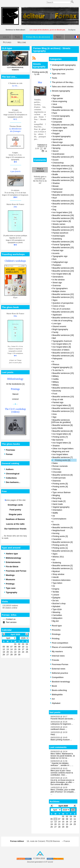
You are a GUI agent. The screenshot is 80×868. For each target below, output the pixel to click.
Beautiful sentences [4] (63, 542)
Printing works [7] (60, 437)
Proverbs (55, 630)
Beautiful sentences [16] (63, 356)
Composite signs (60, 128)
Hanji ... (54, 734)
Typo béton (57, 583)
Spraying (56, 148)
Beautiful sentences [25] (63, 247)
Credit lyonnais (59, 478)
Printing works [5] (60, 484)
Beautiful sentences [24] (63, 268)
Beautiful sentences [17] (63, 353)
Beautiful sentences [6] (63, 475)
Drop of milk (58, 399)
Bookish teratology (60, 682)
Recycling (57, 498)
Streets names (59, 224)
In (53, 361)
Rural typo (56, 626)
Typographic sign (60, 256)
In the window (59, 280)
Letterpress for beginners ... (62, 724)
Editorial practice (59, 673)
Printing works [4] (60, 487)
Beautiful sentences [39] (63, 125)
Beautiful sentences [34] (63, 177)
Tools (53, 78)
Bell (54, 338)
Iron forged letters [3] (62, 443)
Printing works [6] (63, 460)
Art (52, 699)
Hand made (58, 504)
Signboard (57, 315)
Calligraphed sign (60, 262)
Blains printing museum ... (61, 740)
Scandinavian (58, 154)
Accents (56, 253)
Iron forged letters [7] (62, 344)
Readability (57, 107)
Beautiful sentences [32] (63, 195)
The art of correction (61, 309)
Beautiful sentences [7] (63, 457)
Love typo (57, 323)
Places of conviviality (61, 647)
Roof (54, 198)
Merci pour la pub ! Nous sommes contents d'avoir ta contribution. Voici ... (62, 773)
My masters (56, 651)
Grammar (57, 285)
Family (55, 332)
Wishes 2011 (58, 557)
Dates (55, 463)
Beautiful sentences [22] (63, 294)
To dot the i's (58, 370)
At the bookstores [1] (15, 384)
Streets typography (60, 91)
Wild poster (57, 119)
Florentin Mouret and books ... (63, 719)
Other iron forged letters (63, 449)
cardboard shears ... (59, 729)
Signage (56, 95)
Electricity (57, 391)
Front (55, 394)
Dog (54, 209)
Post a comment (40, 170)
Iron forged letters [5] (62, 405)
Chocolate (57, 472)
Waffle (55, 513)
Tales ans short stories (62, 87)
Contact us (10, 619)
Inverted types (59, 236)
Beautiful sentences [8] (63, 431)
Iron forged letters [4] (62, 434)
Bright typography (60, 329)
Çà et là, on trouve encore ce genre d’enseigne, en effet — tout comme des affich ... (62, 782)
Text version (11, 622)
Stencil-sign (58, 142)
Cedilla (55, 379)
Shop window (58, 574)
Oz (54, 586)
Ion (54, 560)
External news (58, 669)
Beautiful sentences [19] (63, 318)
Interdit (55, 577)
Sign (54, 417)
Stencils (56, 525)
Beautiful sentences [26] (63, 242)
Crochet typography (61, 116)
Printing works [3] (60, 536)
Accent (55, 160)
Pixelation (57, 265)
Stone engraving (60, 101)
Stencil (15, 394)
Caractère (57, 539)
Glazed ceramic (59, 326)
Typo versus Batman (62, 492)
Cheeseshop (58, 163)
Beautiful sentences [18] (63, 335)
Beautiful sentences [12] (63, 408)
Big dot (55, 621)
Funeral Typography (61, 245)
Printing (55, 639)
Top (40, 855)
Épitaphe (56, 598)
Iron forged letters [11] (62, 169)
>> (73, 810)
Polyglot (56, 133)
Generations (58, 277)
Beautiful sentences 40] (63, 110)
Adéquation (57, 618)
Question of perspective (63, 303)
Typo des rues (58, 74)
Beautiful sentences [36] (63, 166)
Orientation (57, 510)
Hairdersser (58, 189)
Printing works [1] (60, 548)
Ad (53, 516)
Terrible (56, 592)
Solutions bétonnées (61, 580)
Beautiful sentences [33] (63, 180)
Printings (55, 634)
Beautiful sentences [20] (63, 312)
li (53, 522)
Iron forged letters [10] (62, 212)
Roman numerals (60, 466)
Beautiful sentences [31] (63, 201)
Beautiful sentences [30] (63, 204)
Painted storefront (60, 233)
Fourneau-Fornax (59, 664)
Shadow (56, 183)
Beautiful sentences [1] (63, 568)
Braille (55, 174)
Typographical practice (62, 69)
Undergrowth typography (63, 65)
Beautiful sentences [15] (63, 373)
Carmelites (57, 615)
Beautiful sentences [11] (63, 411)
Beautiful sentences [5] (63, 527)
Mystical (56, 571)
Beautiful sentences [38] (63, 145)
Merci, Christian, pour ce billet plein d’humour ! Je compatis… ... (63, 792)
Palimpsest (57, 192)
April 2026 (63, 806)
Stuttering (57, 563)
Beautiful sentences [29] (63, 215)
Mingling (56, 495)
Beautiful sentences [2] (63, 565)
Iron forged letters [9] (62, 221)
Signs (55, 300)
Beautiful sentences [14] (63, 388)
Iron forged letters (60, 454)
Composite (57, 122)
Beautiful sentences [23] (63, 271)
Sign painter (58, 98)
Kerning (56, 533)
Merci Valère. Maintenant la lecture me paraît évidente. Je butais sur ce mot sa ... (63, 756)
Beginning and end (61, 451)
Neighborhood (59, 530)
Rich (54, 259)
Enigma (56, 589)
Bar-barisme (58, 440)
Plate (55, 489)
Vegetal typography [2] (62, 367)
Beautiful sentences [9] (63, 425)
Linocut (15, 399)
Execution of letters (61, 350)
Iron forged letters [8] (62, 274)
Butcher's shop (59, 603)
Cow (54, 207)
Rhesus (56, 364)
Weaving (56, 612)
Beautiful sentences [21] (63, 297)
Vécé (55, 104)
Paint (55, 113)
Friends (55, 660)
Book (53, 686)
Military (56, 376)
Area (54, 414)
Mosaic (56, 186)
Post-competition (59, 643)
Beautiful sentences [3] (63, 551)
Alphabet (56, 606)
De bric (56, 601)
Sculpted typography (62, 136)
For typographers (60, 288)
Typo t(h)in (57, 609)
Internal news (57, 656)
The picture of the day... (62, 82)
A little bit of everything (62, 321)
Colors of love (58, 306)
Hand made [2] (59, 501)
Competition (57, 677)
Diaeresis (57, 481)
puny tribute (58, 428)
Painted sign (58, 250)
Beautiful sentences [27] (63, 230)
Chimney (56, 469)
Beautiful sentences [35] (63, 171)
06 (55, 819)
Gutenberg (57, 239)
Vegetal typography (61, 507)
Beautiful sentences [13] (63, 397)
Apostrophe (57, 139)
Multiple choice (59, 291)
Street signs (58, 131)
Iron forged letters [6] (62, 347)
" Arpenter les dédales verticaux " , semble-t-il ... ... (62, 764)
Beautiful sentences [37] (63, 157)
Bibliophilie (56, 695)
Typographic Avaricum (62, 341)
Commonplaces (59, 519)
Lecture (56, 595)
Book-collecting (58, 690)
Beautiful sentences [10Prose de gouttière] (61, 421)
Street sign (57, 283)
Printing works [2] (60, 545)
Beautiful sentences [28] (63, 227)
